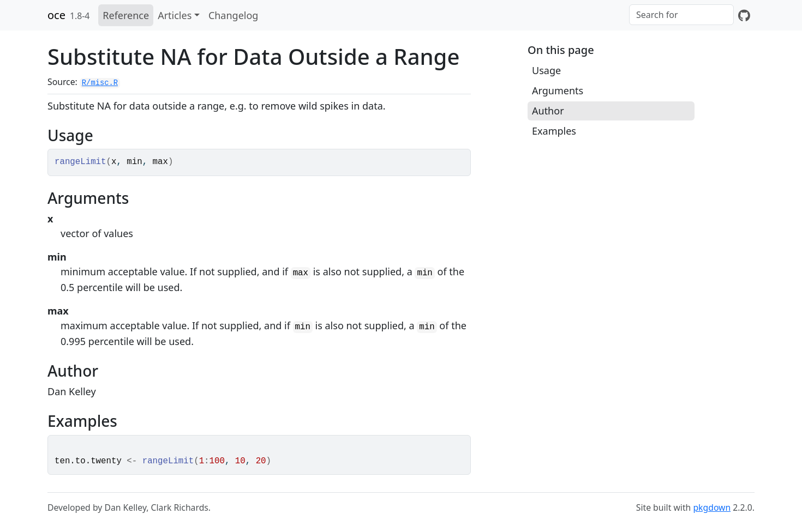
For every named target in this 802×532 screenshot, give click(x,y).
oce (56, 15)
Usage (546, 70)
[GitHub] (744, 15)
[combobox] (681, 15)
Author (548, 111)
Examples (554, 131)
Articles (175, 15)
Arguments (558, 90)
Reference (126, 15)
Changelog (234, 15)
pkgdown (712, 507)
